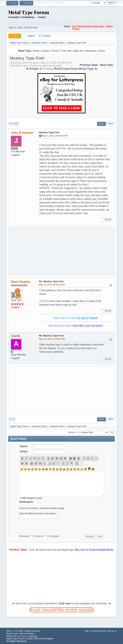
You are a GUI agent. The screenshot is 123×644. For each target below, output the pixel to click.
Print (111, 124)
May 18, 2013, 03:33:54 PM (52, 339)
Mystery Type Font (49, 132)
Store (102, 51)
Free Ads (66, 51)
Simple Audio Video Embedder (20, 633)
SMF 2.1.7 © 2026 (14, 631)
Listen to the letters (29, 508)
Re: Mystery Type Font (51, 281)
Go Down (14, 124)
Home (36, 51)
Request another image (53, 508)
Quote (107, 220)
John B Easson (22, 133)
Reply (101, 124)
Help (87, 631)
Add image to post (32, 498)
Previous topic (89, 65)
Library (46, 51)
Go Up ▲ (113, 631)
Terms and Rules (99, 631)
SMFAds (10, 636)
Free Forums (22, 636)
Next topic (107, 65)
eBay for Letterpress (85, 51)
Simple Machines (32, 631)
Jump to (72, 432)
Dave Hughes (21, 282)
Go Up (12, 419)
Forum (55, 51)
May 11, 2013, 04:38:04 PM (54, 136)
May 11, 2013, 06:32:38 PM (52, 285)
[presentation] (43, 526)
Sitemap (33, 636)
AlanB (15, 336)
